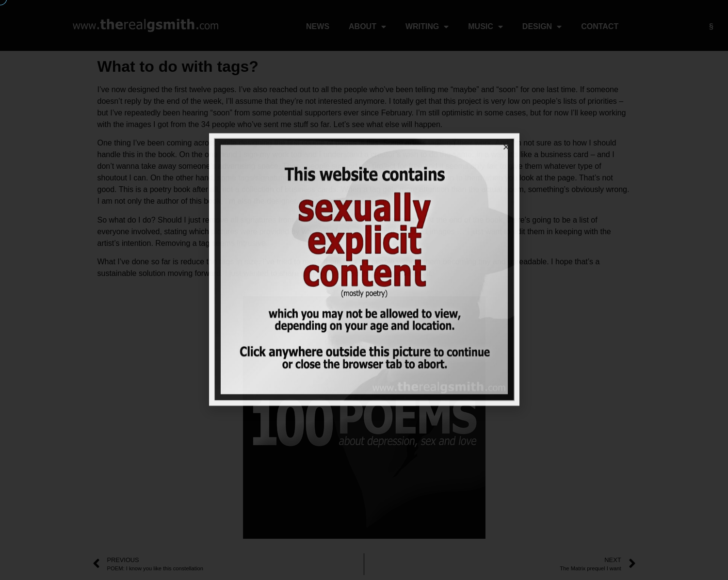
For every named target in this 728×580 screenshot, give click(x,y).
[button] (506, 123)
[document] (364, 290)
